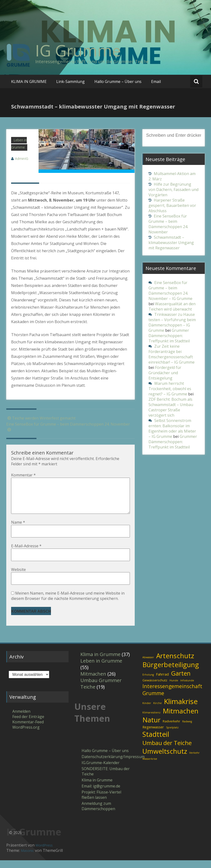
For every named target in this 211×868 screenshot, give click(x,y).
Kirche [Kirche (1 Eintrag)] (158, 711)
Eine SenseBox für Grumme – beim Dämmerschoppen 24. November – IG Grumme (170, 291)
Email (156, 81)
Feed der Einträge (28, 724)
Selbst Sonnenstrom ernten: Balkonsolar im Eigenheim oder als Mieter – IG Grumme (172, 428)
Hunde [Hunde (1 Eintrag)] (174, 688)
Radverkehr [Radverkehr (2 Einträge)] (171, 729)
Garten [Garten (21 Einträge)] (181, 681)
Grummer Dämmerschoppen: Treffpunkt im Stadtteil (169, 336)
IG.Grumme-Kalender (101, 770)
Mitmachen (93, 682)
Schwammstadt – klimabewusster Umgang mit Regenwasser (171, 243)
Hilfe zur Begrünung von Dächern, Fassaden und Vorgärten (173, 190)
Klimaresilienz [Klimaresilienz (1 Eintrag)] (151, 720)
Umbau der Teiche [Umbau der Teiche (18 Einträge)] (167, 750)
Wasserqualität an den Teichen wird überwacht (172, 306)
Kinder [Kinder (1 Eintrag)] (147, 711)
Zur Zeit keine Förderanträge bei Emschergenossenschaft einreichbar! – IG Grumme (172, 354)
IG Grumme (78, 50)
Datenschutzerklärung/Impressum (106, 764)
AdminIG (22, 159)
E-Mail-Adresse (26, 554)
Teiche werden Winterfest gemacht (41, 418)
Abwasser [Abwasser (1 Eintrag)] (148, 665)
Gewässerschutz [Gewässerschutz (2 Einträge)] (155, 688)
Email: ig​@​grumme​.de (101, 794)
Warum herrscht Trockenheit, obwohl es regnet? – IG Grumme (170, 389)
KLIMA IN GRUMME (29, 81)
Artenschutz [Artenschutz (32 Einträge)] (175, 663)
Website (18, 577)
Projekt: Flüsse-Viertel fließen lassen (101, 802)
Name (18, 530)
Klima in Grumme (100, 662)
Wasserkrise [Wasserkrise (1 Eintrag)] (150, 766)
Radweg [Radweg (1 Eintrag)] (187, 729)
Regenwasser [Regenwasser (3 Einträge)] (153, 735)
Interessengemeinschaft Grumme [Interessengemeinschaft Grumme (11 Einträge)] (172, 697)
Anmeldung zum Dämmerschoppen (98, 814)
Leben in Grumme (101, 668)
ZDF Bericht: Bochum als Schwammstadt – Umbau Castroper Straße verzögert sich (171, 407)
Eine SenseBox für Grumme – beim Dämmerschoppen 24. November (168, 224)
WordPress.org (26, 735)
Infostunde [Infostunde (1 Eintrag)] (187, 688)
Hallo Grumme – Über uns (118, 81)
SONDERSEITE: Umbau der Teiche (106, 779)
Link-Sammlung (70, 81)
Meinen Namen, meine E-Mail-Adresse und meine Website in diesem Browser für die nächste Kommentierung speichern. (68, 604)
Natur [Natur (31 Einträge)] (151, 728)
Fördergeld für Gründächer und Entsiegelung (165, 373)
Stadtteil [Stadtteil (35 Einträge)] (156, 742)
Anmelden (21, 719)
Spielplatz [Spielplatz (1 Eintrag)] (172, 735)
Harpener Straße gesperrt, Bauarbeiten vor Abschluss (172, 205)
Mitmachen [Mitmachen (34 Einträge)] (181, 719)
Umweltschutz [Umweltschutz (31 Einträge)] (165, 759)
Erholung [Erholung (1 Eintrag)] (148, 682)
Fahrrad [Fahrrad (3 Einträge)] (162, 682)
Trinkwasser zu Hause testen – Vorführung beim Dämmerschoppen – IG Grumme (172, 322)
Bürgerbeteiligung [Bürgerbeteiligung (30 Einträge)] (171, 672)
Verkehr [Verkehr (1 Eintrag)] (194, 760)
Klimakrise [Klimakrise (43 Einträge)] (181, 709)
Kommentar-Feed (28, 730)
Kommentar (23, 475)
